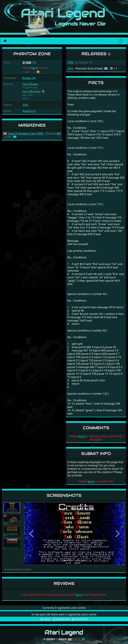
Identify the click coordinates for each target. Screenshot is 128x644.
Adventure (29, 111)
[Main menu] (121, 41)
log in (35, 68)
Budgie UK (29, 78)
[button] (43, 91)
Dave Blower (30, 84)
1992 (70, 62)
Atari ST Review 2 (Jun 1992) (26, 134)
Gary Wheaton (31, 91)
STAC (26, 105)
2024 (70, 68)
